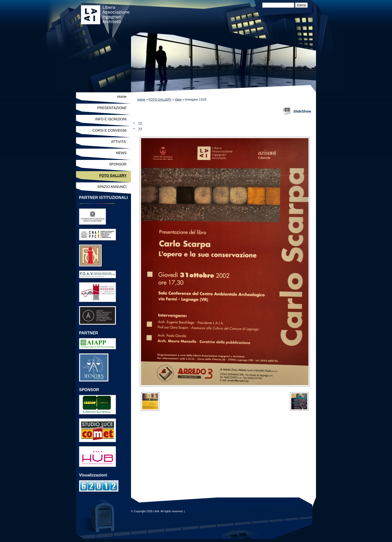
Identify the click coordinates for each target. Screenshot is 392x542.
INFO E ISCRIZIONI (111, 119)
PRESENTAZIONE (112, 108)
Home (141, 100)
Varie (178, 100)
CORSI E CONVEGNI (109, 130)
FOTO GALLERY (160, 100)
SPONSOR (118, 164)
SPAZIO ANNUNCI (112, 187)
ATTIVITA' (119, 142)
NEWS (121, 153)
